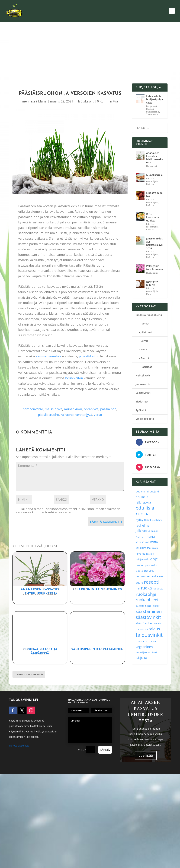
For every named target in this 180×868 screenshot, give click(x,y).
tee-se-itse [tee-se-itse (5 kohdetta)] (142, 641)
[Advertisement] (94, 57)
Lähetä (105, 750)
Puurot (145, 358)
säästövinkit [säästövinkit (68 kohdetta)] (148, 617)
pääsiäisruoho (49, 415)
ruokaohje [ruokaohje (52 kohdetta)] (146, 594)
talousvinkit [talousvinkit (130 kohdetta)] (149, 635)
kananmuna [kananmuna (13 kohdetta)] (145, 536)
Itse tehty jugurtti (152, 283)
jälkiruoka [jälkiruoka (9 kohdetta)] (143, 531)
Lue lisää (146, 758)
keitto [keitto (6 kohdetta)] (154, 542)
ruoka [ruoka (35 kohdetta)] (146, 588)
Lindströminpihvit (155, 194)
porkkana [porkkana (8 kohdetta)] (157, 576)
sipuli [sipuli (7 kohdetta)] (149, 606)
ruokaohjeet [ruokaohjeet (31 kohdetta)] (147, 600)
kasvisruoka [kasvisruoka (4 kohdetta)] (143, 542)
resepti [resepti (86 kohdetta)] (152, 582)
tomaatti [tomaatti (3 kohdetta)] (153, 641)
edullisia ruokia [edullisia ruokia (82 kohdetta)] (145, 511)
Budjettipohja (153, 112)
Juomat (145, 324)
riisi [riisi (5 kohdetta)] (138, 588)
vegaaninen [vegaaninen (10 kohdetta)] (144, 647)
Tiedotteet (142, 402)
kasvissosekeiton (48, 356)
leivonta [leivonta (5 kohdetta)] (141, 554)
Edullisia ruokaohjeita (152, 180)
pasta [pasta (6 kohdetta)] (139, 571)
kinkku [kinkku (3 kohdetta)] (155, 548)
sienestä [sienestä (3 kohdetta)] (140, 606)
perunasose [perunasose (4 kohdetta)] (143, 576)
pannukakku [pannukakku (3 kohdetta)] (152, 565)
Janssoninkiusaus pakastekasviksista (155, 243)
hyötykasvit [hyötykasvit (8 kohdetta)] (143, 520)
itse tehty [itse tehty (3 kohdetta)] (157, 520)
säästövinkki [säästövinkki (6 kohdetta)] (144, 623)
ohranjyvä (91, 409)
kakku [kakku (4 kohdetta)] (154, 531)
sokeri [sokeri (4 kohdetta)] (157, 606)
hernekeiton (74, 378)
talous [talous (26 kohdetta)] (154, 629)
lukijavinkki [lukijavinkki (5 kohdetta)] (143, 559)
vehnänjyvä (84, 415)
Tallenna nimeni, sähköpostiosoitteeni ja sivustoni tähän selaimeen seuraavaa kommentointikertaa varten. (68, 511)
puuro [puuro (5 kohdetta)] (139, 583)
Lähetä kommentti (106, 522)
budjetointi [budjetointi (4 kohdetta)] (142, 491)
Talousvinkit (152, 114)
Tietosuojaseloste (19, 746)
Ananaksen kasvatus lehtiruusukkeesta (155, 158)
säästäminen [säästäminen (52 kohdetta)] (149, 611)
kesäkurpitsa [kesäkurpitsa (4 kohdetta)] (143, 548)
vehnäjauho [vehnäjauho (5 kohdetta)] (143, 652)
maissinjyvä (54, 409)
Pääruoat (151, 184)
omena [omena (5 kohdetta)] (140, 565)
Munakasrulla (154, 175)
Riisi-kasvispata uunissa (153, 217)
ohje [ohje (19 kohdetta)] (154, 559)
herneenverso (33, 409)
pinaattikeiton (89, 356)
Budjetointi (152, 106)
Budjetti (150, 109)
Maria (42, 101)
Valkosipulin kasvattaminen (98, 649)
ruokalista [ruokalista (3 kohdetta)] (158, 589)
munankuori (73, 409)
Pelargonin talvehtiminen (98, 589)
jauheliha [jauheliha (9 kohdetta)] (143, 525)
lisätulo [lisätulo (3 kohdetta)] (150, 554)
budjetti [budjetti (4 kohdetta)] (154, 491)
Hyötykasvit (85, 101)
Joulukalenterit (145, 384)
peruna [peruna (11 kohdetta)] (149, 570)
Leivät (144, 341)
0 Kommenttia (107, 101)
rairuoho (67, 415)
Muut (149, 294)
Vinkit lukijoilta (145, 419)
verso (98, 415)
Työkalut (141, 410)
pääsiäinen (108, 409)
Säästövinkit (143, 393)
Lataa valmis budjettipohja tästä (155, 99)
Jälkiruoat (147, 332)
